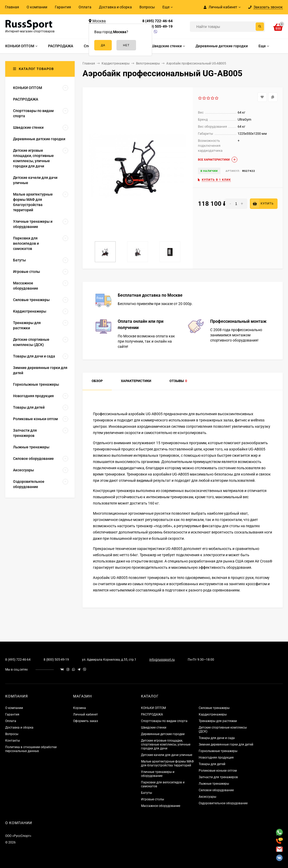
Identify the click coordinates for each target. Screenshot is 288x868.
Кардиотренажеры (213, 714)
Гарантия (63, 7)
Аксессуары (207, 797)
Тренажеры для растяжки (218, 721)
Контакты (13, 741)
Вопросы (147, 7)
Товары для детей (212, 764)
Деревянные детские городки (163, 734)
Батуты (146, 793)
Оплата (85, 7)
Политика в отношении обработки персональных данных (31, 749)
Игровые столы (152, 799)
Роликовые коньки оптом (218, 771)
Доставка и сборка (115, 7)
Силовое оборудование (216, 790)
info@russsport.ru (162, 660)
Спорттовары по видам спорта (164, 721)
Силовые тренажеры (214, 708)
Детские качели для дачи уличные (167, 755)
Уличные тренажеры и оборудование (158, 774)
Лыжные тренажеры (214, 784)
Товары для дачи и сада (217, 738)
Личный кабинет (86, 714)
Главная (12, 7)
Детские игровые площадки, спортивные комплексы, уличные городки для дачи (166, 744)
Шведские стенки (154, 728)
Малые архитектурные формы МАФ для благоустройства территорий (167, 763)
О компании (37, 7)
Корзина (80, 708)
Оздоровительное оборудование (223, 803)
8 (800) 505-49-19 (157, 26)
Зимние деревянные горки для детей (226, 744)
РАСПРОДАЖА (152, 714)
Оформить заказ (86, 721)
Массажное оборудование (161, 806)
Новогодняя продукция (216, 758)
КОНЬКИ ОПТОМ (153, 708)
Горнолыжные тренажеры (218, 751)
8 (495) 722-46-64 (157, 21)
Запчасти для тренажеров (218, 777)
